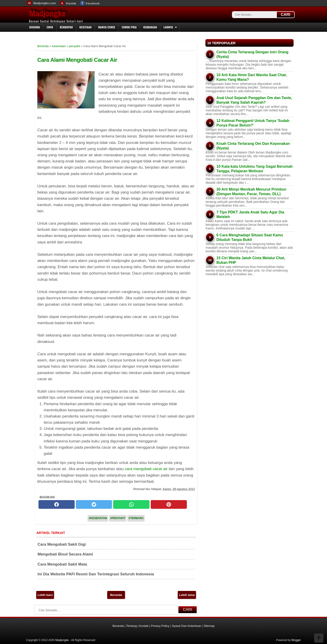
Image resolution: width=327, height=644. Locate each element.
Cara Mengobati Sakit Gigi (62, 544)
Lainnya (168, 27)
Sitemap (209, 626)
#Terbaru (136, 518)
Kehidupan (66, 27)
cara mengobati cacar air (146, 469)
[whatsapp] (131, 504)
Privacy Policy (160, 626)
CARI (286, 15)
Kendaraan (150, 27)
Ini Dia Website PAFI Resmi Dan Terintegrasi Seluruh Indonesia (96, 574)
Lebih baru (45, 595)
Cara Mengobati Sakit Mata (62, 564)
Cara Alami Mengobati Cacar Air (77, 60)
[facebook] (57, 504)
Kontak (71, 3)
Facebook (93, 3)
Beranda (35, 27)
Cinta (50, 27)
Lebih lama (187, 595)
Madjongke (47, 13)
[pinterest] (169, 504)
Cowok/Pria (129, 27)
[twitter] (94, 504)
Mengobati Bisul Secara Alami (65, 554)
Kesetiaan (86, 27)
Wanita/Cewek (106, 27)
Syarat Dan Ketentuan (186, 626)
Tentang (131, 626)
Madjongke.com (45, 3)
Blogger (296, 640)
